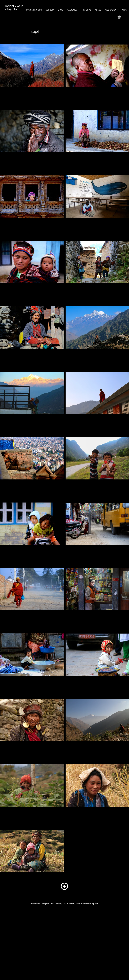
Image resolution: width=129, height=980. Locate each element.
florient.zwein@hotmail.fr (84, 904)
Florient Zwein (13, 6)
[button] (121, 17)
